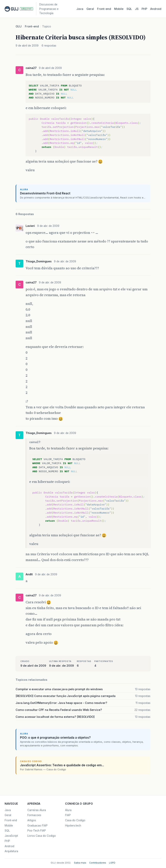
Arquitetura (11, 851)
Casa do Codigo (75, 820)
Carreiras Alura (37, 810)
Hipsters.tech (73, 826)
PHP (144, 9)
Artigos (32, 820)
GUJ (19, 26)
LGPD (112, 863)
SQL (129, 9)
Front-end (32, 26)
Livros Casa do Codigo (42, 836)
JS (137, 9)
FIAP (68, 815)
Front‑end (104, 9)
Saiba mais (80, 863)
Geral (90, 9)
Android (156, 9)
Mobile (119, 9)
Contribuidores (98, 863)
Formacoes (34, 815)
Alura (68, 810)
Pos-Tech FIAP (37, 831)
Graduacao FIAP (37, 826)
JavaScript (11, 836)
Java (80, 9)
